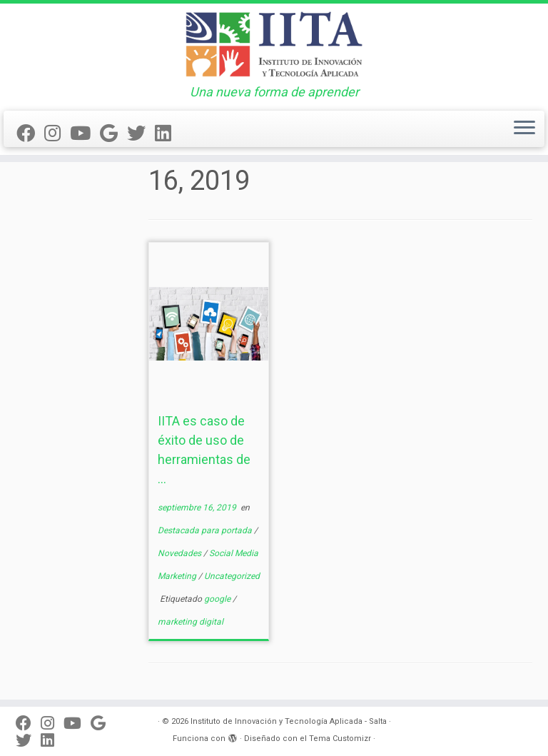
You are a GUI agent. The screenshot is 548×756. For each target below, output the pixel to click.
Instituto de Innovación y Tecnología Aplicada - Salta (289, 721)
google (218, 599)
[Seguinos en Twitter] (141, 133)
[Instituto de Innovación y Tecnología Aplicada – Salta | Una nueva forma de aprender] (274, 44)
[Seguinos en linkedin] (168, 133)
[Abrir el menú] (524, 129)
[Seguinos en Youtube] (85, 133)
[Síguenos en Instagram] (57, 133)
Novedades (181, 553)
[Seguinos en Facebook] (30, 133)
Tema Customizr (340, 739)
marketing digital (191, 622)
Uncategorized (232, 576)
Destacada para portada (206, 530)
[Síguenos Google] (113, 133)
